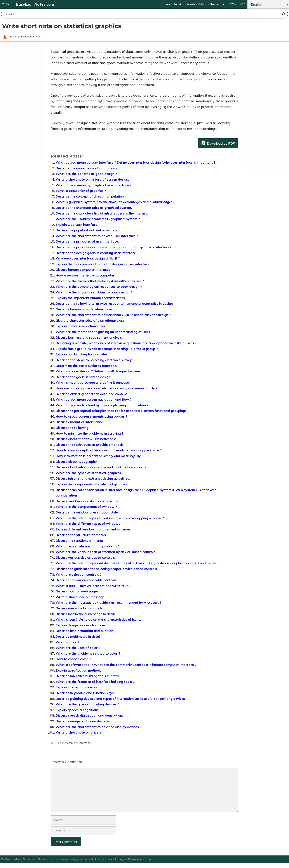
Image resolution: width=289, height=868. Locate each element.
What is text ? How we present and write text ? (93, 586)
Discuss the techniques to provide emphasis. (90, 445)
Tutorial (178, 4)
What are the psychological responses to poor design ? (99, 287)
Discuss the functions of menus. (80, 541)
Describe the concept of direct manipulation (90, 196)
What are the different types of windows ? (89, 524)
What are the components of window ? (86, 507)
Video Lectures (217, 4)
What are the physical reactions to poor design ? (94, 292)
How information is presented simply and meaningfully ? (99, 456)
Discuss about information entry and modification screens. (101, 467)
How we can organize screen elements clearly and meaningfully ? (107, 388)
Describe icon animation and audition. (85, 631)
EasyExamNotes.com (35, 4)
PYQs (233, 4)
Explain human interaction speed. (81, 326)
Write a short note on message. (80, 597)
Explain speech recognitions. (78, 710)
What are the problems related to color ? (88, 653)
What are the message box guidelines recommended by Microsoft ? (108, 602)
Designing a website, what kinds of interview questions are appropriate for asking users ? (126, 343)
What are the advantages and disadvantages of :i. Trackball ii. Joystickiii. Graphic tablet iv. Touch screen (137, 563)
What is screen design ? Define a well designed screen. (98, 371)
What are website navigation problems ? (88, 546)
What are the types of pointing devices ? (87, 704)
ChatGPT (151, 859)
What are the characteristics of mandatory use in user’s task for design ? (113, 315)
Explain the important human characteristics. (91, 298)
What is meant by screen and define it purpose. (93, 382)
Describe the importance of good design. (87, 168)
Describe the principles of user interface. (87, 241)
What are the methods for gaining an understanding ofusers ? (104, 332)
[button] (7, 4)
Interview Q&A (195, 4)
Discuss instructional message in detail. (86, 614)
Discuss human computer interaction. (84, 270)
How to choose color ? (73, 659)
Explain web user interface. (77, 225)
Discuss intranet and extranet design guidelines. (93, 478)
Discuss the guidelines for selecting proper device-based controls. (107, 569)
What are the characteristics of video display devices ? (99, 727)
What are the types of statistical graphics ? (90, 473)
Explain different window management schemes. (94, 529)
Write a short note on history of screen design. (92, 179)
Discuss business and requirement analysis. (89, 337)
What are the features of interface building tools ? (95, 682)
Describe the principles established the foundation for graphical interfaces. (114, 247)
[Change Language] (268, 4)
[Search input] (143, 14)
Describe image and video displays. (83, 721)
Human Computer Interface (73, 743)
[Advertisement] (22, 101)
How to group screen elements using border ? (91, 416)
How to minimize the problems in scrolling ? (89, 433)
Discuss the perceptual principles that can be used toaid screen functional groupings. (121, 411)
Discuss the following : (73, 428)
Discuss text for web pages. (77, 591)
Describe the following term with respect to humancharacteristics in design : (115, 304)
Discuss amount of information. (80, 422)
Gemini (133, 859)
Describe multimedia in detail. (78, 636)
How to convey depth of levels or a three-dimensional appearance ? (109, 450)
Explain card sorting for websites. (82, 354)
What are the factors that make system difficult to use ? (100, 281)
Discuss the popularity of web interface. (87, 230)
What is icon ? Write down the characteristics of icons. (98, 619)
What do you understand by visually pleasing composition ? (102, 405)
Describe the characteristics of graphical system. (94, 208)
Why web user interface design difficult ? (88, 258)
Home (166, 4)
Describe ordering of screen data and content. (92, 394)
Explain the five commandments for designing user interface (103, 264)
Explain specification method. (78, 670)
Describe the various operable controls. (86, 580)
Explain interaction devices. (77, 687)
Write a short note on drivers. (79, 732)
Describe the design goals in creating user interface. (96, 253)
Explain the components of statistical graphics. (92, 484)
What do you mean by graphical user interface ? (94, 185)
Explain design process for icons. (81, 625)
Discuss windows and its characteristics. (87, 501)
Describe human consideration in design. (87, 309)
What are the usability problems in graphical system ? (98, 219)
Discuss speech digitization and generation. (89, 715)
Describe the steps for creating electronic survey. (94, 360)
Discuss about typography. (76, 462)
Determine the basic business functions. (86, 366)
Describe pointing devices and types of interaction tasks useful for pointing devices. (121, 699)
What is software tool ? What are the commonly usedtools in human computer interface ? (126, 665)
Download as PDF (218, 143)
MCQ (243, 4)
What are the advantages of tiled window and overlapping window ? (110, 518)
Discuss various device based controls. (86, 557)
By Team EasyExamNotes (27, 37)
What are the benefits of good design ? (86, 174)
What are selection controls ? (79, 574)
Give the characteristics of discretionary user (91, 320)
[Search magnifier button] (284, 14)
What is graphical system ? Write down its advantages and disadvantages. (114, 202)
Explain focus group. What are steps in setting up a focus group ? (107, 349)
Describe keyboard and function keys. (85, 693)
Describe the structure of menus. (81, 535)
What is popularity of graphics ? (81, 191)
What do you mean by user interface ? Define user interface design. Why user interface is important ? (135, 162)
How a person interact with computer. (86, 275)
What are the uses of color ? (78, 648)
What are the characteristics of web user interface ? (97, 236)
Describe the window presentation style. (87, 512)
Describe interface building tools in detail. (88, 676)
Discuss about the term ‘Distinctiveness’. (87, 439)
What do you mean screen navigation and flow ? (94, 399)
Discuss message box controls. (80, 608)
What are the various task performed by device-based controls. (106, 552)
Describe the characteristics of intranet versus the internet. (102, 213)
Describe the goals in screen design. (83, 377)
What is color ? (67, 642)
